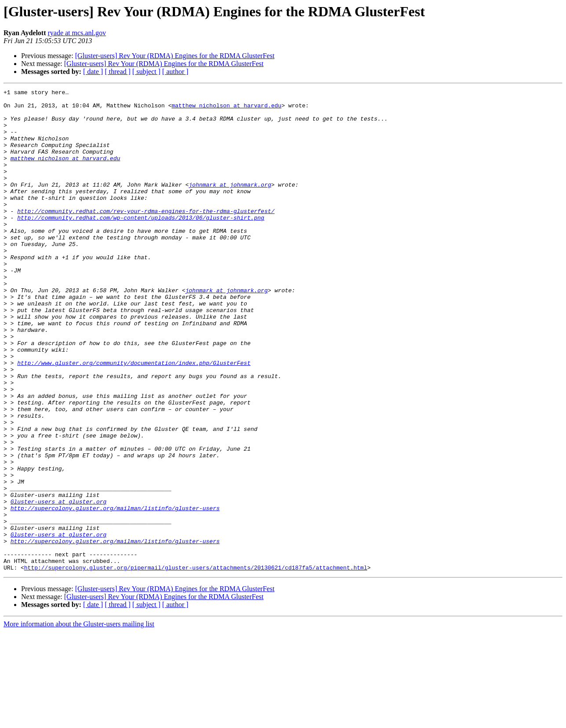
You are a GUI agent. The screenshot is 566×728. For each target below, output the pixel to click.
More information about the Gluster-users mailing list (79, 720)
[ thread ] (118, 72)
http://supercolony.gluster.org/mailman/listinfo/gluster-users (115, 592)
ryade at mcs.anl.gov (77, 33)
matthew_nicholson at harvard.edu (226, 109)
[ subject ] (146, 72)
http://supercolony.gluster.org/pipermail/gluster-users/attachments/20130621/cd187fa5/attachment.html (196, 664)
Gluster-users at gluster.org (58, 585)
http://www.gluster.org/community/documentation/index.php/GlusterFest (134, 418)
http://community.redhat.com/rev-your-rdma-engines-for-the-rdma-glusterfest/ (146, 236)
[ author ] (175, 72)
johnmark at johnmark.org (230, 204)
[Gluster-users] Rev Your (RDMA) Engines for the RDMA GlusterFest (175, 56)
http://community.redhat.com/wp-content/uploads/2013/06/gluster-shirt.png (141, 244)
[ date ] (93, 72)
